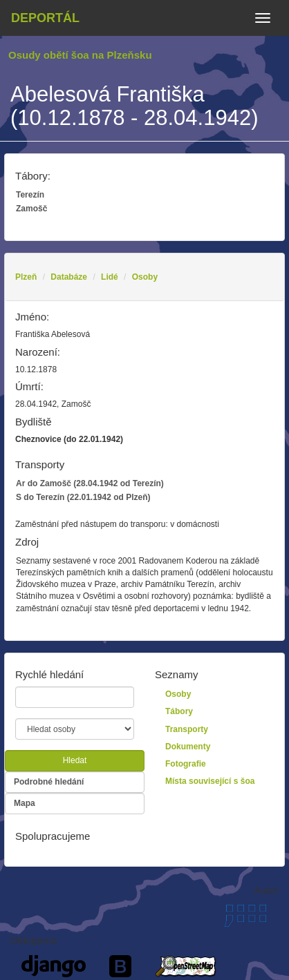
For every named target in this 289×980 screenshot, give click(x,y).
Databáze (69, 277)
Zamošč (31, 209)
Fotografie (186, 764)
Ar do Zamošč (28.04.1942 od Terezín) (90, 483)
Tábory (179, 711)
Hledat (75, 760)
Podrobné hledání (49, 782)
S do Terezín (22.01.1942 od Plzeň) (83, 497)
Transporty (187, 729)
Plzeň (26, 277)
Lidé (110, 277)
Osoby (145, 277)
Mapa (25, 803)
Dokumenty (188, 747)
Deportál (45, 18)
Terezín (30, 195)
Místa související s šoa (210, 781)
